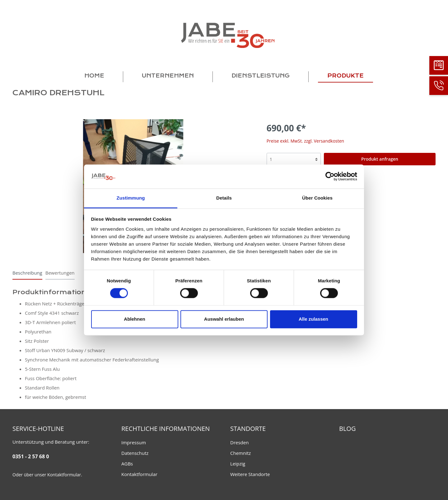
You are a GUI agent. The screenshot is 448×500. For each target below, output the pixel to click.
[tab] (27, 273)
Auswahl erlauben (224, 319)
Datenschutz (135, 453)
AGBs (127, 464)
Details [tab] (224, 198)
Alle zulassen (313, 319)
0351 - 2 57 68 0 (31, 456)
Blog (347, 429)
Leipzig (238, 464)
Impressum (134, 442)
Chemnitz (240, 453)
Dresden (239, 442)
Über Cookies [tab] (317, 198)
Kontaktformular (64, 475)
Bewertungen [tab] (60, 273)
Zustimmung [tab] (131, 198)
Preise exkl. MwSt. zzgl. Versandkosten (306, 141)
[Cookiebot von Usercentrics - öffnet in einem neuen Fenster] (330, 177)
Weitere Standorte (250, 474)
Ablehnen (134, 319)
